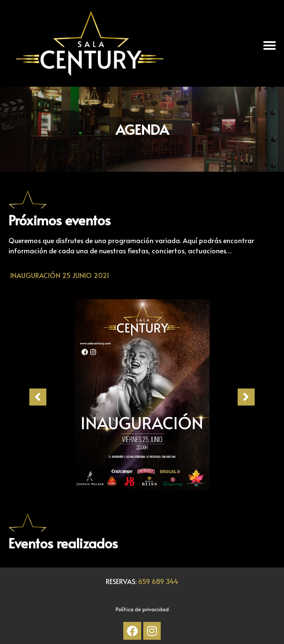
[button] (270, 45)
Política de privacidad (142, 609)
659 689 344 (158, 581)
